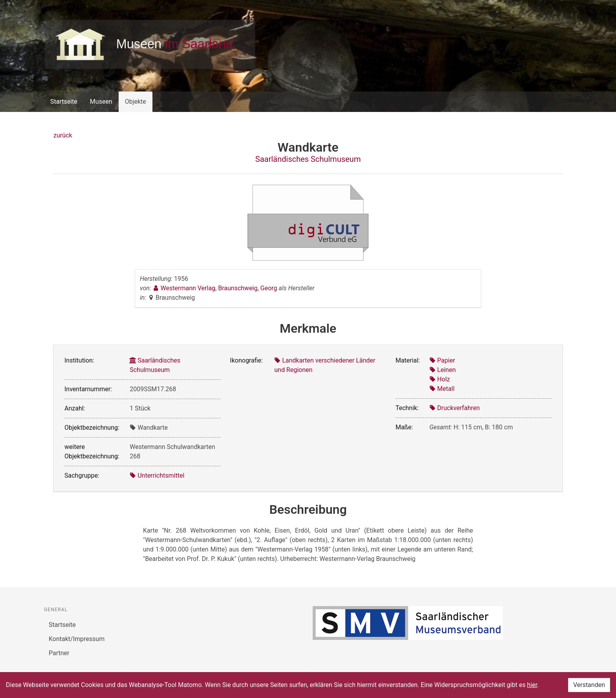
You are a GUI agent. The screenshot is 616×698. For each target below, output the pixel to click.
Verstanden (589, 685)
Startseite (64, 102)
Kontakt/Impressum (77, 639)
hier (532, 685)
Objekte (136, 102)
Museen (101, 102)
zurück (63, 135)
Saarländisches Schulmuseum (308, 159)
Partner (59, 653)
